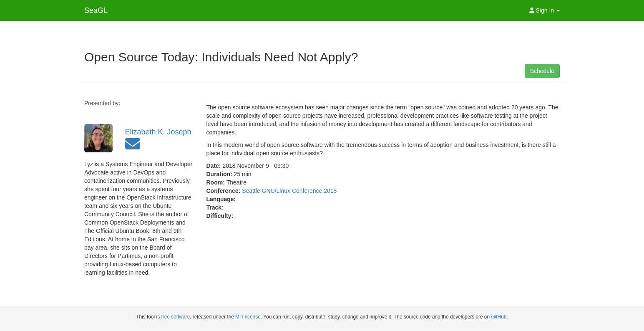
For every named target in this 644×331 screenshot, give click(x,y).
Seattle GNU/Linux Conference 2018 (289, 191)
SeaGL (96, 10)
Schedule (542, 71)
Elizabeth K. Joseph (158, 132)
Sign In (545, 10)
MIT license (248, 317)
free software (175, 317)
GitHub (499, 317)
